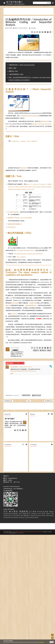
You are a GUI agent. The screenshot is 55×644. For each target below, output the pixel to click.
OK (52, 642)
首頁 (29, 401)
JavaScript (34, 514)
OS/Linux (21, 517)
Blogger (51, 512)
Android (33, 515)
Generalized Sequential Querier (25, 250)
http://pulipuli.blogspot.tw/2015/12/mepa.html (23, 371)
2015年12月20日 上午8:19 (25, 367)
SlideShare (34, 141)
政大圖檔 (33, 512)
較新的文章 (8, 401)
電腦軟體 (24, 511)
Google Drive (15, 141)
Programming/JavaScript (11, 514)
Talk (53, 514)
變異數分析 (33, 303)
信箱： (10, 478)
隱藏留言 (21, 363)
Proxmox (38, 515)
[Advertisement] (29, 11)
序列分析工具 (12, 227)
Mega (29, 141)
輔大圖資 (14, 511)
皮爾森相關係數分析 (31, 305)
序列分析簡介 (23, 168)
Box (18, 257)
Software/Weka (34, 517)
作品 (20, 514)
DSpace (48, 514)
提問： (8, 480)
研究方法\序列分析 (23, 28)
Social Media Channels (23, 532)
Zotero (44, 515)
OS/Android (7, 517)
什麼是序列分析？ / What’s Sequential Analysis (22, 65)
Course (27, 517)
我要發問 (16, 363)
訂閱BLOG (43, 350)
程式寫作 (17, 515)
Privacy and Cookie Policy (37, 532)
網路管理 (27, 514)
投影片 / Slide (12, 68)
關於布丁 (36, 350)
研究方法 (17, 28)
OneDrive (23, 141)
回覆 (12, 373)
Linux (39, 514)
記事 (44, 514)
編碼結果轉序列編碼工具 (15, 224)
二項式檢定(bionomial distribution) (29, 116)
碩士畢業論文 (25, 515)
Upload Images (26, 395)
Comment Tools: (9, 395)
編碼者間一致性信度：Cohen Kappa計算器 (20, 218)
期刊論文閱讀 (43, 512)
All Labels (11, 509)
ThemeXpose (6, 533)
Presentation (15, 517)
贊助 (49, 350)
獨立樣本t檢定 (15, 303)
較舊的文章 (49, 401)
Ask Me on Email (37, 395)
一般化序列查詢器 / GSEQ (16, 74)
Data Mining (50, 515)
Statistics (30, 532)
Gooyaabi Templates (20, 533)
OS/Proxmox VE (8, 515)
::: (4, 7)
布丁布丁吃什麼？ (15, 2)
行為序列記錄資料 (13, 212)
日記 (6, 511)
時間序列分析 (44, 121)
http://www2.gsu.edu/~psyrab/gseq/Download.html (28, 254)
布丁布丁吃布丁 (15, 348)
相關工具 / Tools (13, 71)
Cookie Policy (42, 642)
